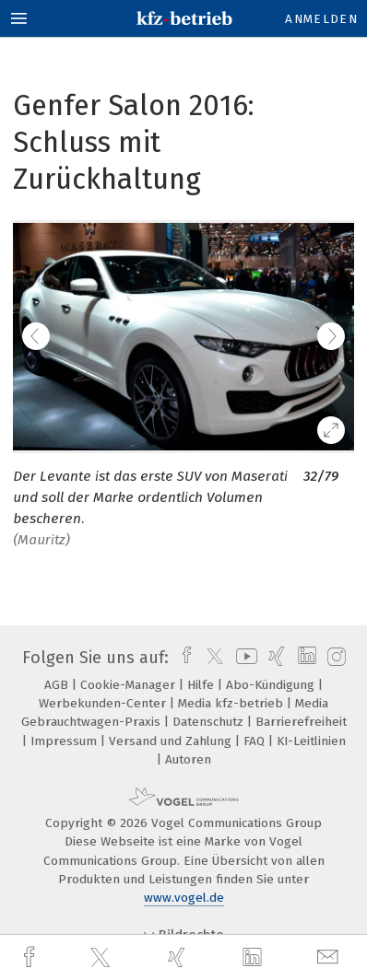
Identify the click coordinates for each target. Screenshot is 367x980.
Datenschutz (210, 722)
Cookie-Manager (130, 685)
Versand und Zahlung (172, 741)
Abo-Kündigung (272, 685)
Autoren (188, 759)
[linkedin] (255, 958)
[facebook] (31, 957)
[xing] (179, 957)
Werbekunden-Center (104, 703)
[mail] (330, 957)
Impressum (65, 741)
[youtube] (243, 658)
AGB (58, 685)
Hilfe (202, 685)
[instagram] (334, 658)
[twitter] (102, 958)
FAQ (256, 741)
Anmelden (321, 19)
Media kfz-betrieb (232, 703)
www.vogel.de (184, 898)
